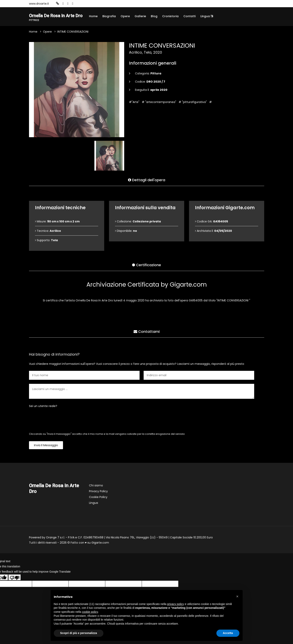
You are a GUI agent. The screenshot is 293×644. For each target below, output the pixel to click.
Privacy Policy (98, 498)
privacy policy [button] (176, 604)
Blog (154, 16)
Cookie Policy (98, 503)
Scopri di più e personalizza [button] (79, 633)
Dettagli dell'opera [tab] (147, 185)
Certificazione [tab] (146, 270)
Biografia (109, 16)
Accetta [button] (228, 633)
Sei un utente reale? (43, 412)
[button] (237, 596)
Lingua (207, 16)
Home (93, 16)
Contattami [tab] (147, 337)
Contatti (189, 16)
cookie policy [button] (90, 612)
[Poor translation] (15, 584)
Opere (125, 16)
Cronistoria (170, 16)
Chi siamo (96, 492)
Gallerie (140, 16)
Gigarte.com (100, 549)
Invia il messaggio (46, 452)
